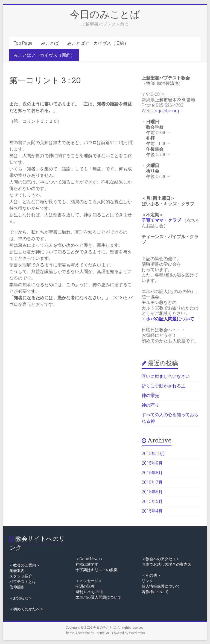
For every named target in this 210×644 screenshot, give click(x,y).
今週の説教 (85, 586)
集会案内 (17, 571)
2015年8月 (152, 473)
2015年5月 (152, 501)
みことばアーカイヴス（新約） (44, 55)
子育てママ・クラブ (161, 220)
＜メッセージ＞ (89, 581)
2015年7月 (152, 482)
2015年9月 (152, 463)
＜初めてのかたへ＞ (27, 609)
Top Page (23, 43)
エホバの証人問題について (168, 319)
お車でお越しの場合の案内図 (167, 564)
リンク (147, 581)
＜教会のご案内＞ (25, 565)
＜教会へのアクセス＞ (161, 559)
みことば (50, 43)
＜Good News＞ (90, 559)
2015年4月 (152, 511)
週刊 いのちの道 (89, 592)
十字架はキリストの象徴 (97, 570)
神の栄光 (150, 396)
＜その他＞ (151, 575)
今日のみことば (105, 14)
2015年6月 (152, 492)
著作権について (155, 592)
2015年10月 (153, 454)
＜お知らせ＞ (21, 598)
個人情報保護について (161, 586)
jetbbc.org (169, 111)
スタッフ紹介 (21, 576)
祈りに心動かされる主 (164, 386)
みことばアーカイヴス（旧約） (98, 43)
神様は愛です (87, 564)
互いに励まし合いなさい (166, 376)
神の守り (150, 405)
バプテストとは (23, 582)
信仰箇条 (17, 587)
